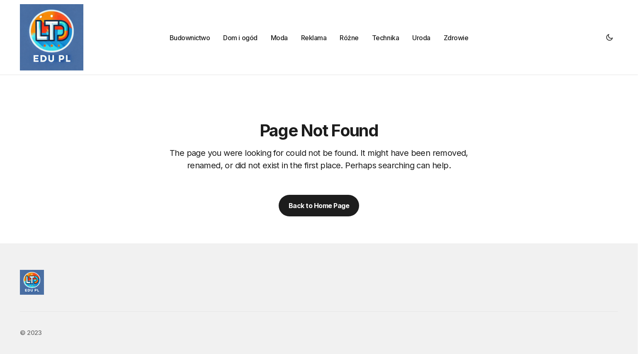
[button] (610, 37)
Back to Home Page (319, 206)
